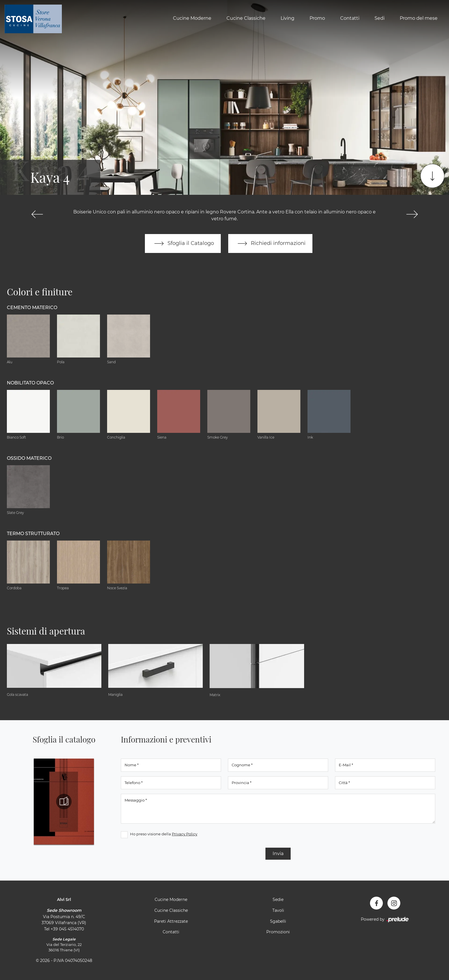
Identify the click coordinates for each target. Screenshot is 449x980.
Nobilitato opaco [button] (30, 383)
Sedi (380, 18)
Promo (317, 18)
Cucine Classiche (246, 18)
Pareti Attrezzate (171, 921)
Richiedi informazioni (270, 243)
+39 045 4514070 (67, 929)
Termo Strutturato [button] (33, 534)
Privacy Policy (185, 834)
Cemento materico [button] (32, 308)
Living (287, 18)
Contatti (350, 18)
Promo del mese (419, 18)
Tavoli (278, 910)
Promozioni (278, 932)
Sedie (278, 900)
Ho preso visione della (164, 834)
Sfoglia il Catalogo (183, 243)
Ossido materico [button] (29, 458)
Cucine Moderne (192, 18)
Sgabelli (278, 921)
